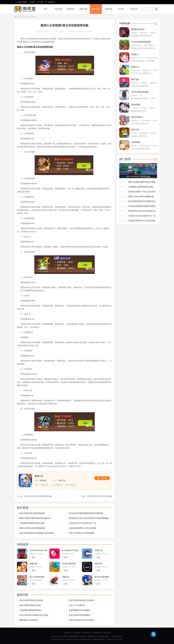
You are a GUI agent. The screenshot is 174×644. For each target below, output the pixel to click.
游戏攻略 (96, 9)
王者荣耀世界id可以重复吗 (79, 610)
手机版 (41, 2)
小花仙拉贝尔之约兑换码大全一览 (82, 523)
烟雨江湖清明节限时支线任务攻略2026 (35, 518)
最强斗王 (39, 476)
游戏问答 (71, 9)
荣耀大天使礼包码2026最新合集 (32, 528)
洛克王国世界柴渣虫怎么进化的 (81, 600)
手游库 (33, 2)
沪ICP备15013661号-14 (114, 639)
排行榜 (121, 9)
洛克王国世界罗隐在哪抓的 (80, 615)
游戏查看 (102, 478)
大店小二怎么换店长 (77, 605)
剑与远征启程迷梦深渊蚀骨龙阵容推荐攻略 (86, 513)
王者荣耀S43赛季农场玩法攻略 (32, 523)
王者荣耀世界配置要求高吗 (30, 610)
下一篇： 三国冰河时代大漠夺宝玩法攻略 (96, 496)
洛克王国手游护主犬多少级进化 (81, 620)
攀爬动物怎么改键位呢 (28, 620)
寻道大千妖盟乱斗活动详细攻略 (81, 533)
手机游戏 (58, 9)
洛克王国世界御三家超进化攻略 (32, 513)
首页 (46, 9)
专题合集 (108, 9)
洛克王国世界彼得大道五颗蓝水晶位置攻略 (37, 533)
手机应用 (134, 9)
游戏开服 (83, 9)
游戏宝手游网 (22, 2)
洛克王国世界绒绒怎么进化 (30, 605)
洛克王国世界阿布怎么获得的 (31, 600)
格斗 (26, 152)
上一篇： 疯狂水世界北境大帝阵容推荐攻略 (34, 496)
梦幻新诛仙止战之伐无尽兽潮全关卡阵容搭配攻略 (89, 518)
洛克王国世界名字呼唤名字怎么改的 (34, 615)
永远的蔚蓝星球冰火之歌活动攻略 (82, 528)
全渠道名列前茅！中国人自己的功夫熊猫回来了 (143, 192)
